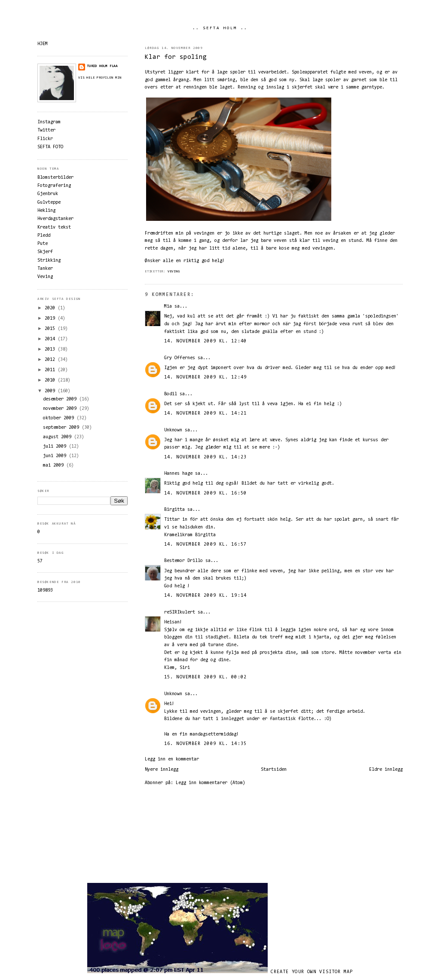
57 (40, 561)
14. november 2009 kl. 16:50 (205, 493)
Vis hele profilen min (100, 78)
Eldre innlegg (386, 770)
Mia (168, 307)
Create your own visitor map (312, 972)
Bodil (171, 394)
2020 (51, 308)
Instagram (49, 122)
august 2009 (58, 437)
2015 (51, 329)
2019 (51, 319)
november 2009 (61, 409)
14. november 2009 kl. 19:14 (205, 596)
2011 (51, 370)
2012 (51, 360)
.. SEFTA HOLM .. (220, 28)
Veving (174, 272)
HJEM (43, 44)
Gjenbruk (48, 194)
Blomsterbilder (55, 178)
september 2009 (62, 428)
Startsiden (274, 770)
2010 (51, 380)
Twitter (46, 130)
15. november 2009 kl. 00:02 (205, 677)
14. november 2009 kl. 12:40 (205, 341)
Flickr (45, 139)
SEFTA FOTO (50, 147)
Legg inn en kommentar (172, 759)
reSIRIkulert (180, 612)
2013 (51, 350)
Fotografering (54, 186)
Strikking (49, 261)
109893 (45, 591)
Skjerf (45, 252)
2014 (51, 339)
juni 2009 (56, 456)
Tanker (45, 269)
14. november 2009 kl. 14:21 (205, 414)
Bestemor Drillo (183, 561)
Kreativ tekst (54, 227)
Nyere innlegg (162, 770)
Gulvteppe (49, 203)
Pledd (44, 236)
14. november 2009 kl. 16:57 (205, 545)
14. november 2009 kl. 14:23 (205, 457)
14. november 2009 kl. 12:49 (205, 377)
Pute (43, 244)
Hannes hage (178, 474)
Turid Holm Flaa (102, 66)
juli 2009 (56, 447)
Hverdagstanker (55, 219)
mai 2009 (55, 466)
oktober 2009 (60, 418)
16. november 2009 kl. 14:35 (205, 744)
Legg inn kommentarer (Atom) (211, 783)
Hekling (46, 211)
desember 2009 (61, 399)
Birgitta (174, 510)
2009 (51, 391)
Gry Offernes (180, 358)
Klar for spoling (176, 57)
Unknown (173, 430)
